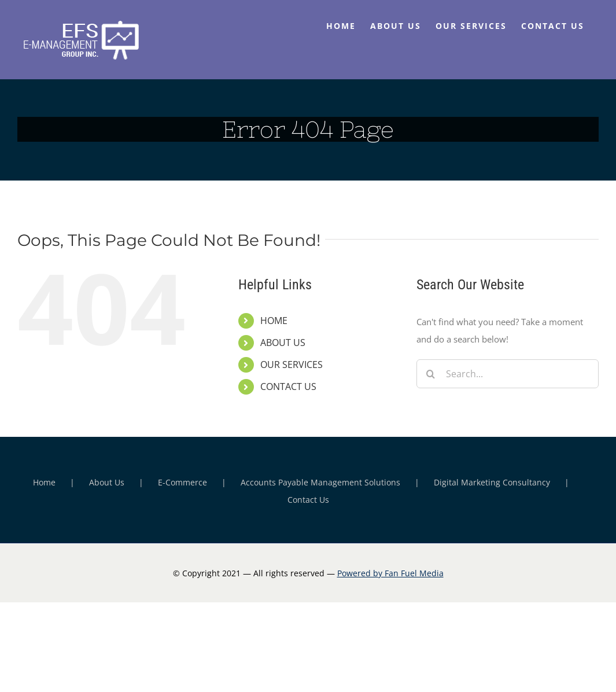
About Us (107, 482)
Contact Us (308, 500)
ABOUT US (283, 343)
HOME (274, 321)
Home (44, 482)
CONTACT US (288, 387)
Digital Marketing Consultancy (492, 482)
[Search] (431, 374)
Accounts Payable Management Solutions (320, 482)
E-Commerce (182, 482)
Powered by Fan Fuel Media (390, 573)
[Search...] (508, 374)
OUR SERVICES (292, 365)
